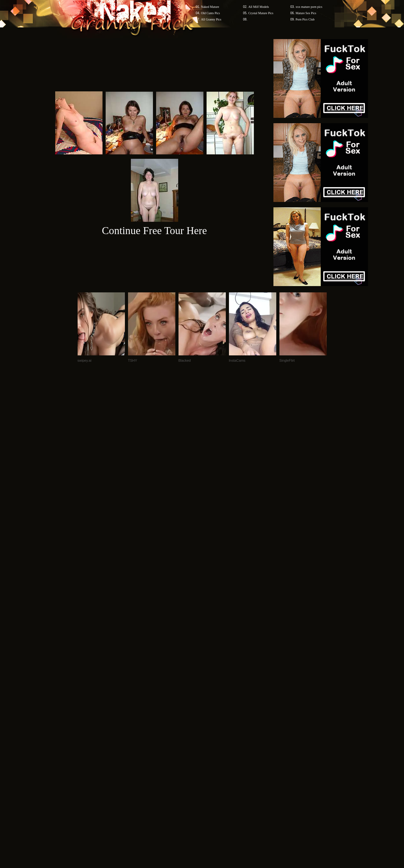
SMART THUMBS (213, 748)
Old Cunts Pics (210, 13)
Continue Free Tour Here (154, 230)
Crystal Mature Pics (261, 13)
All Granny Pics (211, 19)
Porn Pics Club (305, 19)
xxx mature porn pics (309, 7)
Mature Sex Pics (306, 13)
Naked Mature (210, 7)
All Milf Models (259, 7)
